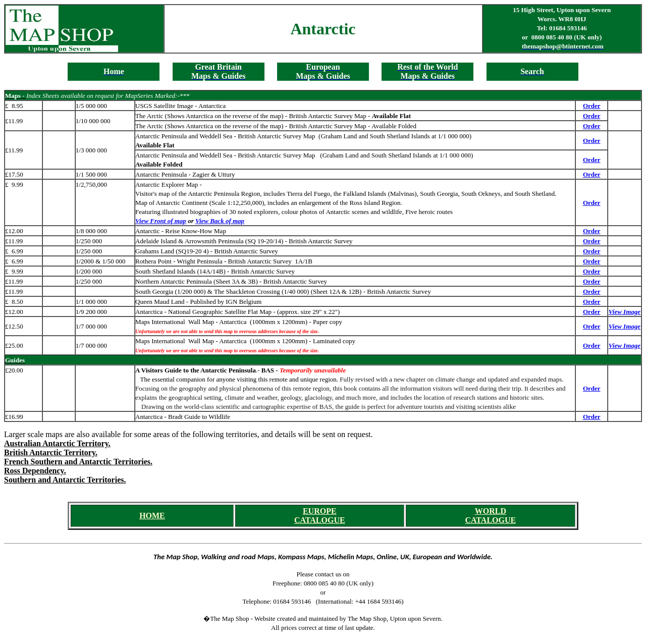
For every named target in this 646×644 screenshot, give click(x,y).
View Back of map (220, 221)
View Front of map (161, 221)
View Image (625, 312)
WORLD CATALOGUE (490, 516)
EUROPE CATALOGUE (320, 516)
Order (592, 106)
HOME (152, 516)
